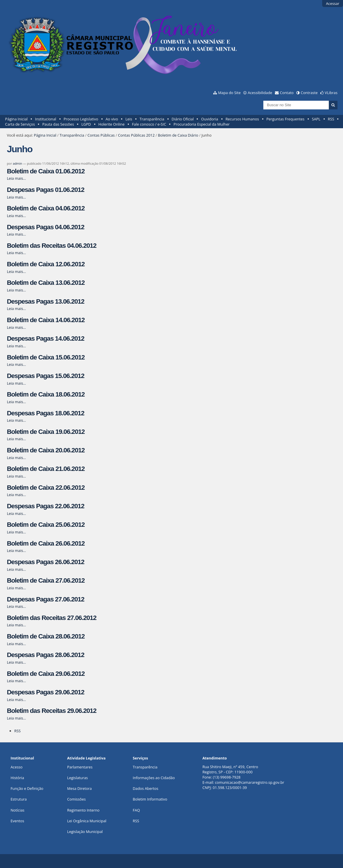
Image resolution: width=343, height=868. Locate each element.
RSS (331, 119)
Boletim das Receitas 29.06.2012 (52, 711)
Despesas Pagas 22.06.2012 (46, 506)
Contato (287, 93)
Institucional (46, 119)
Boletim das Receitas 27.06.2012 (52, 618)
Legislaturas (77, 778)
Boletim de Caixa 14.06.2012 (46, 320)
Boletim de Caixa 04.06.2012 (46, 208)
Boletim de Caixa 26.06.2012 (46, 543)
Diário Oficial (183, 119)
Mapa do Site (229, 93)
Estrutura (19, 799)
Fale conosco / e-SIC (149, 124)
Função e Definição (27, 788)
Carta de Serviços (20, 124)
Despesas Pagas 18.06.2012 (46, 413)
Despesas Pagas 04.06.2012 (46, 227)
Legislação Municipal (85, 832)
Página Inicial (17, 119)
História (17, 778)
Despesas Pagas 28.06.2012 (46, 655)
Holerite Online (111, 124)
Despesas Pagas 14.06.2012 (46, 338)
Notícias (17, 810)
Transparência (152, 119)
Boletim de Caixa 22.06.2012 (46, 488)
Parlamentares (80, 767)
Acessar (333, 3)
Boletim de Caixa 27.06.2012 (46, 580)
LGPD (86, 124)
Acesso (16, 767)
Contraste (309, 93)
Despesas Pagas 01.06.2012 (46, 190)
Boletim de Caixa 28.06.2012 (46, 636)
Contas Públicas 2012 (136, 135)
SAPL (316, 119)
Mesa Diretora (80, 788)
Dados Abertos (145, 788)
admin (17, 163)
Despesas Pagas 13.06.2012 (46, 301)
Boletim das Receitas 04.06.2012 (52, 246)
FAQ (136, 810)
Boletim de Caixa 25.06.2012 (46, 525)
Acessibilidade (260, 93)
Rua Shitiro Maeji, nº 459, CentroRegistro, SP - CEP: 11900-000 (230, 769)
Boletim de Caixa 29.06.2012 (46, 674)
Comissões (76, 799)
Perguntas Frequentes (285, 119)
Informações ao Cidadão (154, 778)
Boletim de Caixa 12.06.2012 (46, 264)
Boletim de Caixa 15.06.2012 (46, 357)
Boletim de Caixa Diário (178, 135)
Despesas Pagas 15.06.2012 (46, 376)
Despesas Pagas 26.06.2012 (46, 562)
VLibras (331, 93)
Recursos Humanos (242, 119)
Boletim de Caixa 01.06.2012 (46, 171)
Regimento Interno (83, 810)
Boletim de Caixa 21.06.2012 (46, 469)
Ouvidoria (210, 119)
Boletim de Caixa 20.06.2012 (46, 450)
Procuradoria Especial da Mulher (202, 124)
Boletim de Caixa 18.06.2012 (46, 394)
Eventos (17, 821)
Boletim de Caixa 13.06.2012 (46, 283)
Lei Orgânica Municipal (87, 821)
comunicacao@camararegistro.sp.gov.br (250, 782)
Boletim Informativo (150, 799)
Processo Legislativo (81, 119)
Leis (129, 119)
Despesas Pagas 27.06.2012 (46, 599)
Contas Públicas (101, 135)
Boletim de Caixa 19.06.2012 (46, 432)
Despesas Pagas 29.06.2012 (46, 692)
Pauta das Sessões (58, 124)
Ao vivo (112, 119)
